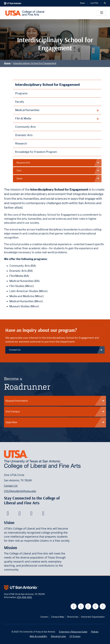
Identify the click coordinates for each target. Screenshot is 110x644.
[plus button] (57, 110)
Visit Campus (55, 412)
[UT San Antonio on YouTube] (88, 606)
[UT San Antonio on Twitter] (81, 606)
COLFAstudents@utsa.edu (20, 491)
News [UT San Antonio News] (82, 3)
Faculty (20, 102)
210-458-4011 (25, 597)
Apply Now (55, 422)
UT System (75, 636)
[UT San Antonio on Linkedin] (96, 606)
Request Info (58, 163)
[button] (105, 3)
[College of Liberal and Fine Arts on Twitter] (20, 514)
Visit (58, 171)
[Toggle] (102, 13)
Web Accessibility (38, 636)
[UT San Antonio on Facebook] (74, 606)
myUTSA (94, 3)
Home (7, 63)
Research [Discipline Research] (21, 144)
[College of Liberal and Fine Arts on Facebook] (8, 514)
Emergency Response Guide (73, 632)
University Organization (93, 617)
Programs (21, 93)
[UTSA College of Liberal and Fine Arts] (25, 13)
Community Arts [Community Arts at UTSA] (25, 127)
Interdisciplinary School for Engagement (35, 63)
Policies (95, 632)
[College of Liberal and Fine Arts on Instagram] (43, 514)
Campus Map (58, 617)
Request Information (55, 401)
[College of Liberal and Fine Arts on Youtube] (31, 514)
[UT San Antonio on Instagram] (103, 606)
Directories (73, 617)
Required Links (58, 636)
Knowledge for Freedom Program (36, 152)
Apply (58, 179)
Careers (44, 617)
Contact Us (56, 350)
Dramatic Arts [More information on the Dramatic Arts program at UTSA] (24, 135)
